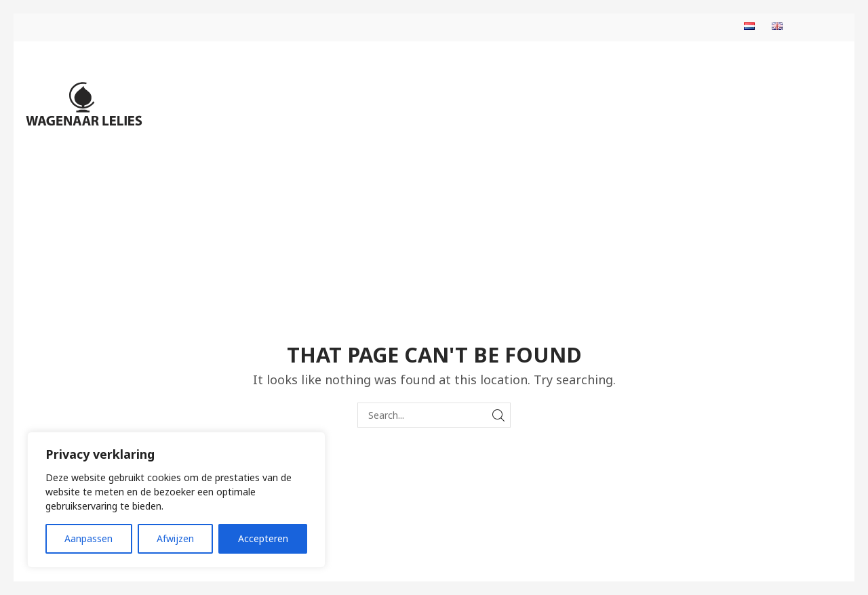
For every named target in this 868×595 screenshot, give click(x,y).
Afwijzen (175, 538)
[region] (176, 500)
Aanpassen (88, 538)
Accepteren (263, 538)
